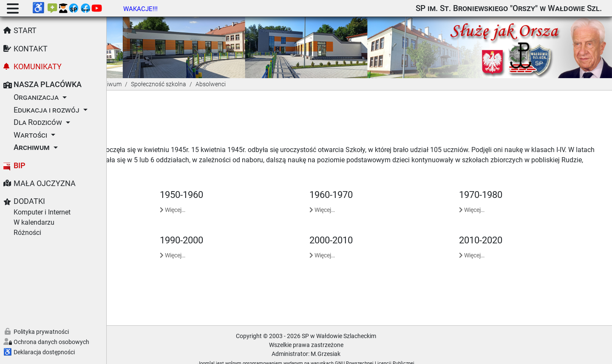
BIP (20, 166)
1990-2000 (261, 229)
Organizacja (36, 97)
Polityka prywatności (41, 332)
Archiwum (32, 147)
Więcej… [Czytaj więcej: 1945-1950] (130, 199)
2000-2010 (385, 229)
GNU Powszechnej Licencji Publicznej (428, 353)
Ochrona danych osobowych (51, 342)
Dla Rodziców (38, 122)
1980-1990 (139, 229)
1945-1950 (139, 184)
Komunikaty (38, 67)
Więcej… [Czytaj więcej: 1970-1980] (499, 199)
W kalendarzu (34, 222)
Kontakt (31, 49)
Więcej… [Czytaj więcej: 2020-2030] (130, 290)
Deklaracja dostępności (44, 352)
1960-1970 (385, 184)
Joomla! (260, 353)
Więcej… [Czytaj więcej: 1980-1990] (130, 245)
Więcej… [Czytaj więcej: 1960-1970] (376, 199)
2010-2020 (507, 229)
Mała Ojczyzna (45, 183)
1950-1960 (261, 184)
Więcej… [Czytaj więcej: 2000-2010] (376, 245)
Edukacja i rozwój (47, 110)
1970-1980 (507, 184)
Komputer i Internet (42, 212)
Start (25, 31)
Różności (27, 233)
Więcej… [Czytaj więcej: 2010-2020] (499, 245)
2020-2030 (139, 275)
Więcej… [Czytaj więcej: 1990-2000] (252, 245)
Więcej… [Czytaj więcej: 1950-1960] (252, 199)
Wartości (30, 135)
